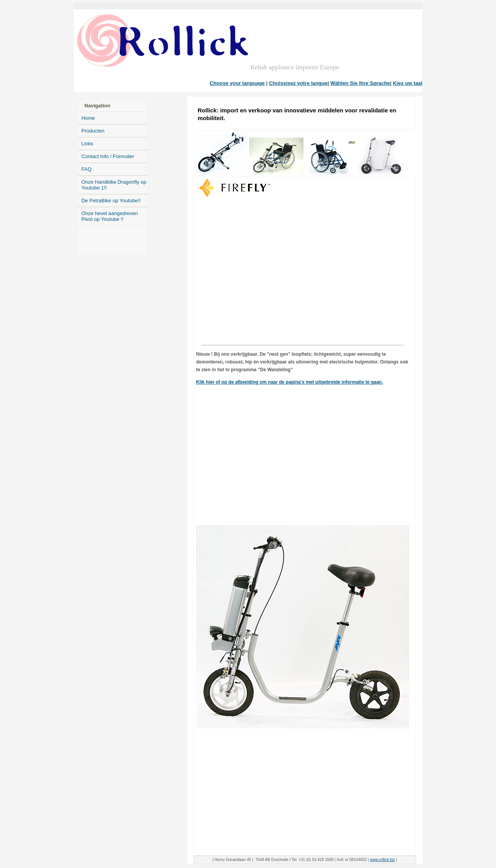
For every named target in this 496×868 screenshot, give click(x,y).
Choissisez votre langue (298, 83)
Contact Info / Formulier (108, 156)
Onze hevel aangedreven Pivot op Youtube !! (110, 216)
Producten (93, 131)
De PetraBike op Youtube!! (111, 201)
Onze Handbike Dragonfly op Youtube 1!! (114, 185)
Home (88, 118)
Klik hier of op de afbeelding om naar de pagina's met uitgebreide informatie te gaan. (289, 382)
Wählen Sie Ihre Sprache (360, 83)
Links (87, 144)
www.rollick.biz (382, 860)
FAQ (86, 169)
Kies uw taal (408, 83)
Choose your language (237, 83)
